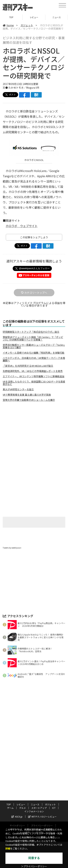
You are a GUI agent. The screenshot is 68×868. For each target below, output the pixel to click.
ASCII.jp (17, 817)
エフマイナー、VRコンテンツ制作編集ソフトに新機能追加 (34, 376)
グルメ (22, 808)
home (8, 25)
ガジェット (27, 25)
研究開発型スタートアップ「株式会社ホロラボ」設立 (31, 332)
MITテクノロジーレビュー (42, 817)
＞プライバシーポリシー (34, 866)
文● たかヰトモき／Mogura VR (21, 88)
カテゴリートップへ (34, 293)
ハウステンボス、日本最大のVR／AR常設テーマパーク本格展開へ (34, 359)
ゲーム (10, 808)
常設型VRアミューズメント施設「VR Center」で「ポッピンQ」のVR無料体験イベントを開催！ (33, 338)
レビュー (34, 17)
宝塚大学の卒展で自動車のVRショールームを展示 (29, 400)
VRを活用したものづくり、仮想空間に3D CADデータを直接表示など (34, 383)
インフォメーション (34, 811)
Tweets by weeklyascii (12, 548)
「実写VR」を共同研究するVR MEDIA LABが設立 (28, 366)
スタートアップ (39, 808)
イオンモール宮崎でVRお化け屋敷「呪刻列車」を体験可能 (34, 353)
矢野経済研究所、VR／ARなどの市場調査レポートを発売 (33, 371)
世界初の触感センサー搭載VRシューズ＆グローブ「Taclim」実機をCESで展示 (34, 346)
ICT (54, 808)
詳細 (8, 849)
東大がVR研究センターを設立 (18, 389)
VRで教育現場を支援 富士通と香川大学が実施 (27, 395)
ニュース (56, 17)
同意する (34, 858)
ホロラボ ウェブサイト (22, 226)
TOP (11, 17)
